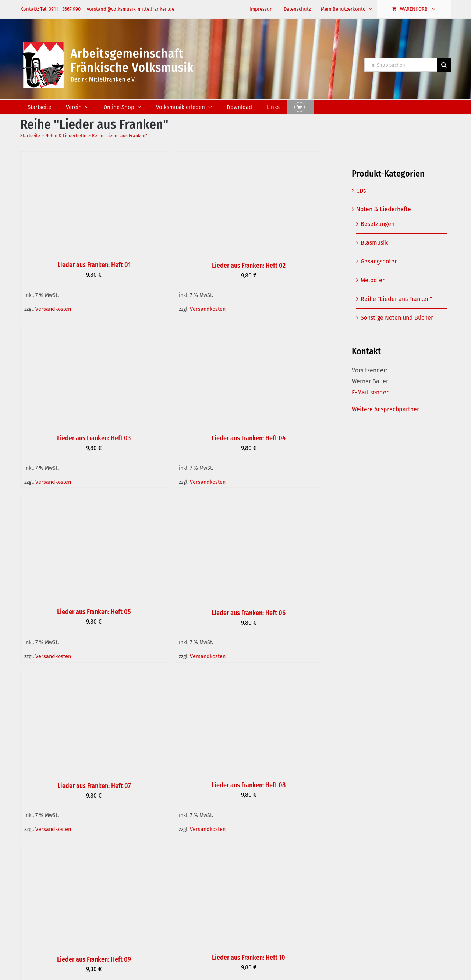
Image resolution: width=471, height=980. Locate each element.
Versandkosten (53, 309)
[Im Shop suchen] (401, 65)
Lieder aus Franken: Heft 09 (94, 959)
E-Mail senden (371, 392)
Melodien (373, 280)
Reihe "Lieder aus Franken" (396, 299)
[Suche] (444, 65)
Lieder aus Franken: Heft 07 (94, 786)
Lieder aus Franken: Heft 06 (249, 613)
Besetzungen (378, 224)
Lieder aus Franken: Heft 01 (94, 265)
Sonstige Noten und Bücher (397, 318)
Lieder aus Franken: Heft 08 (249, 785)
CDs (361, 191)
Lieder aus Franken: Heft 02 (249, 266)
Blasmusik (374, 243)
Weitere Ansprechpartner (385, 409)
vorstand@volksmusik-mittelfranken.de (131, 9)
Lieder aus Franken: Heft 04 (249, 438)
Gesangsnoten (379, 261)
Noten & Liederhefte (384, 209)
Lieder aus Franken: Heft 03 (94, 438)
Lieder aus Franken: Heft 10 (249, 958)
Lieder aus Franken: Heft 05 (94, 612)
